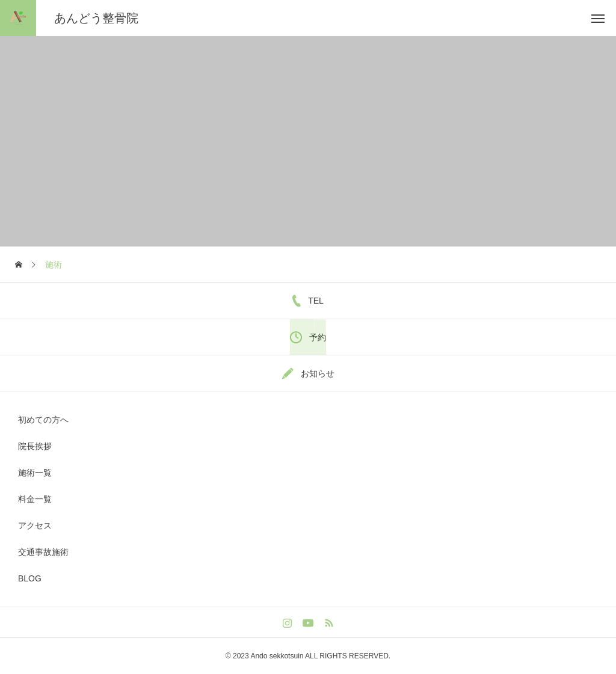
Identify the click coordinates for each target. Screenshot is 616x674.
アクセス (35, 525)
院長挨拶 (35, 446)
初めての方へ (43, 420)
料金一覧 (35, 499)
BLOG (30, 578)
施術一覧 (35, 473)
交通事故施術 (43, 552)
